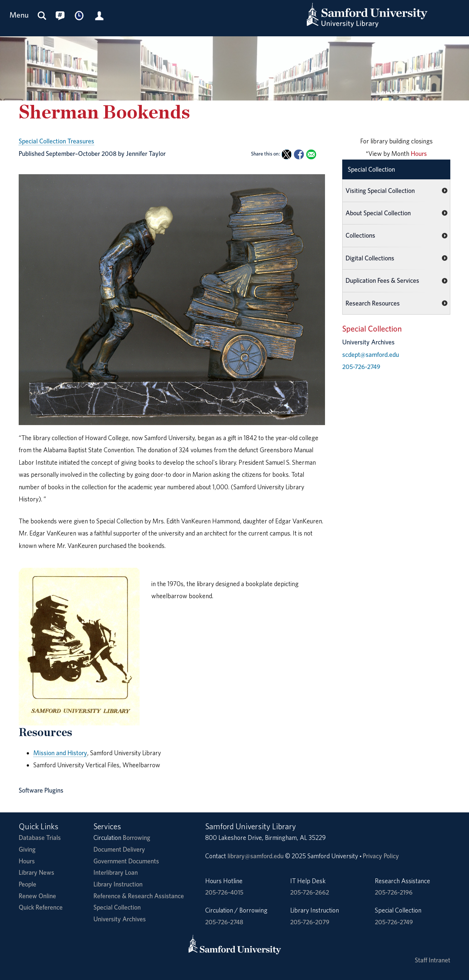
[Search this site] (42, 15)
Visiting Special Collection (380, 191)
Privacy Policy (381, 856)
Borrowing (136, 838)
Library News (36, 872)
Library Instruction (118, 884)
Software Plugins (41, 790)
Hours (419, 153)
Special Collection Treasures (56, 141)
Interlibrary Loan (116, 872)
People (27, 884)
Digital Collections (370, 258)
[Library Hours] (80, 15)
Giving (27, 849)
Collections (360, 235)
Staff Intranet (433, 960)
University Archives (120, 919)
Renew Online (37, 896)
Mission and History (60, 753)
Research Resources (373, 303)
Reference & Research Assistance (139, 896)
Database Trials (40, 838)
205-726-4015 (224, 892)
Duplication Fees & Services (382, 280)
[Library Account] (99, 15)
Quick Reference (41, 907)
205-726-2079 (310, 922)
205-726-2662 (310, 892)
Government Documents (126, 861)
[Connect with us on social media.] (60, 15)
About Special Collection (378, 213)
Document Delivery (119, 849)
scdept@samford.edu (371, 354)
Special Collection (371, 169)
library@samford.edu (256, 856)
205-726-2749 (361, 367)
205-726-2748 (224, 922)
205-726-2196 (394, 892)
